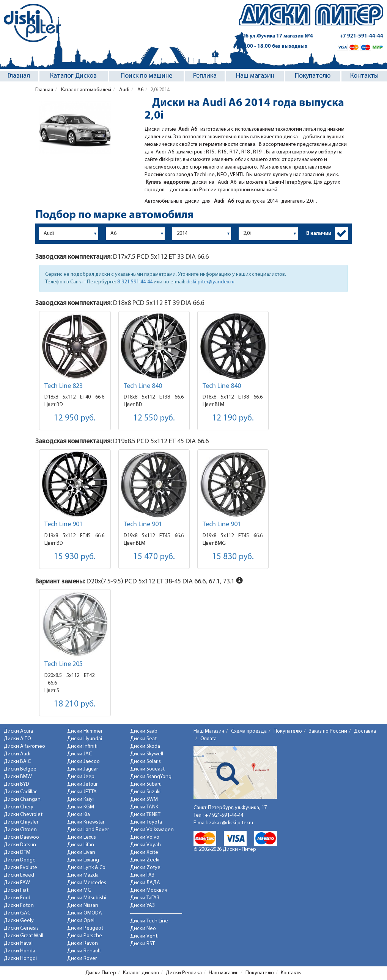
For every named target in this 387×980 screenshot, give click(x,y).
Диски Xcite (144, 853)
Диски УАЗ (142, 906)
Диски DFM (17, 853)
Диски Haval (18, 943)
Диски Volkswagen (152, 830)
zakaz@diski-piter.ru (231, 823)
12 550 (154, 418)
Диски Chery (19, 807)
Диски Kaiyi (80, 799)
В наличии (319, 234)
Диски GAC (17, 913)
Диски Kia (79, 815)
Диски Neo (143, 929)
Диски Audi (17, 754)
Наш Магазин (209, 731)
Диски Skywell (147, 754)
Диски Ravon (83, 943)
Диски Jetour (82, 784)
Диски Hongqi (20, 959)
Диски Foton (19, 906)
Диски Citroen (20, 830)
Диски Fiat (16, 890)
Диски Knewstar (86, 822)
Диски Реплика (184, 973)
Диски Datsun (20, 845)
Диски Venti (144, 936)
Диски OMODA (85, 913)
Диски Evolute (20, 868)
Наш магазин (255, 76)
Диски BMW (18, 777)
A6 (140, 90)
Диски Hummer (85, 731)
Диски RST (142, 944)
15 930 (75, 557)
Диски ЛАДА (145, 883)
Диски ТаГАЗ (145, 898)
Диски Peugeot (85, 928)
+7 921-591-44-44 (362, 36)
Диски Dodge (20, 860)
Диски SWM (144, 799)
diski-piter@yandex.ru (210, 282)
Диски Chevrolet (23, 815)
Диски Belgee (20, 769)
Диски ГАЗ (142, 875)
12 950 (75, 418)
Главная (19, 76)
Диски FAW (17, 883)
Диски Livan (81, 853)
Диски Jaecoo (83, 762)
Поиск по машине (146, 76)
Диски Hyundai (85, 739)
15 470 (154, 557)
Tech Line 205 (64, 664)
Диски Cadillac (21, 792)
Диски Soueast (147, 769)
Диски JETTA (82, 792)
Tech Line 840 (143, 386)
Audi (124, 90)
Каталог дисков (141, 973)
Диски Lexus (82, 837)
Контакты (364, 76)
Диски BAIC (17, 762)
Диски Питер (101, 973)
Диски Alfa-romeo (24, 746)
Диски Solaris (146, 762)
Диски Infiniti (82, 746)
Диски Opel (81, 921)
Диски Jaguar (83, 769)
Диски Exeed (19, 875)
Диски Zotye (145, 868)
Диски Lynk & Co (86, 868)
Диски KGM (81, 807)
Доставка (365, 731)
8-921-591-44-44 (135, 282)
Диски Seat (143, 739)
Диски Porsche (85, 936)
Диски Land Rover (88, 830)
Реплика (205, 76)
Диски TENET (145, 815)
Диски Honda (20, 951)
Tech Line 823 (64, 386)
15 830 (233, 557)
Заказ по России (328, 731)
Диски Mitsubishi (87, 898)
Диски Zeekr (145, 860)
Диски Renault (84, 951)
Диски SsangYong (151, 777)
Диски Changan (22, 799)
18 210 (75, 704)
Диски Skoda (145, 746)
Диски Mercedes (87, 883)
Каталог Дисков (73, 76)
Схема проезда (249, 731)
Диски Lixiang (83, 860)
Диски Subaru (146, 784)
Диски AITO (17, 739)
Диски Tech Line (149, 921)
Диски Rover (82, 959)
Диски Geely (19, 921)
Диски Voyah (146, 845)
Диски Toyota (146, 822)
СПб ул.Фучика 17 (276, 36)
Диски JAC (79, 754)
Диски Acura (18, 731)
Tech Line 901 (64, 524)
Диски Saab (144, 731)
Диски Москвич (149, 890)
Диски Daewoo (21, 837)
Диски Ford (17, 898)
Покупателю (313, 76)
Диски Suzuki (145, 792)
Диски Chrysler (21, 822)
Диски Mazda (83, 875)
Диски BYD (17, 784)
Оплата (208, 739)
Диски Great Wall (24, 936)
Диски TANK (144, 807)
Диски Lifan (81, 845)
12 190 (233, 418)
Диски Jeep (81, 777)
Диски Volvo (145, 837)
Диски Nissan (83, 906)
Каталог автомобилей (86, 90)
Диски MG (79, 890)
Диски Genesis (21, 928)
